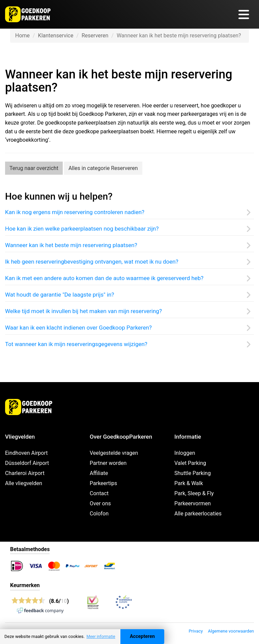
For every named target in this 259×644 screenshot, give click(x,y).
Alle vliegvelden (24, 483)
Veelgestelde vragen (114, 453)
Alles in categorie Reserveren (103, 168)
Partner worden (108, 463)
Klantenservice (56, 36)
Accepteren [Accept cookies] (142, 636)
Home (22, 36)
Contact (99, 493)
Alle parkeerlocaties (198, 514)
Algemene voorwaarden (231, 631)
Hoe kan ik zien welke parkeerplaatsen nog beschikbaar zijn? (82, 229)
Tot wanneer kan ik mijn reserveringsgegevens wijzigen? (76, 344)
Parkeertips (103, 483)
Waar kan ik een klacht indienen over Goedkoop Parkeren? (78, 328)
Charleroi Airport (25, 473)
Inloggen (185, 453)
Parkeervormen (193, 503)
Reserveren (95, 36)
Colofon (99, 514)
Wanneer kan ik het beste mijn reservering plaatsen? (71, 245)
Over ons (100, 503)
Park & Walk (189, 483)
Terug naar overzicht (34, 168)
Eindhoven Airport (26, 453)
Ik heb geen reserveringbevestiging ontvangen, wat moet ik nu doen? (92, 262)
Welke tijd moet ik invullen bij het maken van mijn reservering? (83, 311)
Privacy (196, 631)
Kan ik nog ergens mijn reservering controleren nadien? (75, 212)
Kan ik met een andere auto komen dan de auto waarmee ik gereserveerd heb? (104, 278)
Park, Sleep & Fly (194, 493)
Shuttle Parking (193, 473)
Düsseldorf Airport (27, 463)
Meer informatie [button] (101, 637)
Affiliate (99, 473)
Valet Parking (190, 463)
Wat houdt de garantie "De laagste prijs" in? (60, 295)
